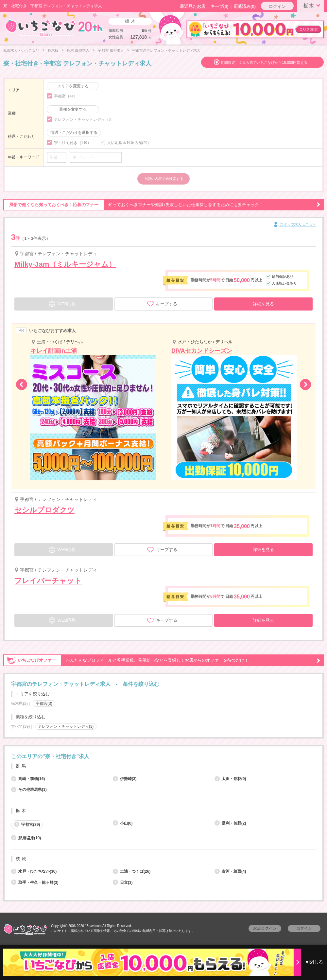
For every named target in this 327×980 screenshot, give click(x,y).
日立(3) (123, 882)
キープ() (220, 6)
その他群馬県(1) (29, 790)
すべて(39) (20, 726)
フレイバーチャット (48, 581)
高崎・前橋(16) (28, 779)
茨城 (22, 859)
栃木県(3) (19, 704)
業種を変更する (73, 109)
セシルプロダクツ (44, 510)
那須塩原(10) (26, 838)
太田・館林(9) (230, 779)
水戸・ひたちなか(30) (34, 871)
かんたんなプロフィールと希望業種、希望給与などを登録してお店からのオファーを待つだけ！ (162, 660)
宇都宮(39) (27, 824)
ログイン (277, 6)
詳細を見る (263, 304)
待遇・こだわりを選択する (74, 133)
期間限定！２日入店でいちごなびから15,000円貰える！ (266, 62)
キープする (162, 304)
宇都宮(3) (44, 704)
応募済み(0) (245, 6)
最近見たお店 (193, 6)
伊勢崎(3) (125, 779)
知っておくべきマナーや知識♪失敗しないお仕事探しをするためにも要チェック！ (162, 205)
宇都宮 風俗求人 (111, 50)
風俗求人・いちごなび (21, 50)
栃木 (313, 5)
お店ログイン (265, 928)
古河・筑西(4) (230, 871)
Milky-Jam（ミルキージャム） (65, 264)
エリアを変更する (73, 86)
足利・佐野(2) (230, 823)
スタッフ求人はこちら (294, 225)
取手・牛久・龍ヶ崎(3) (35, 882)
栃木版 (53, 50)
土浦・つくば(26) (132, 871)
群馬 (22, 766)
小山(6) (123, 823)
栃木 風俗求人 (78, 50)
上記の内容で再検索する (164, 179)
